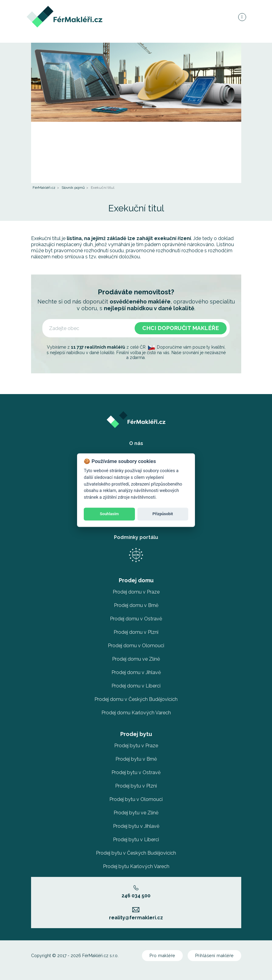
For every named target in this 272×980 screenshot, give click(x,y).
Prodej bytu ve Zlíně (136, 813)
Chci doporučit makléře (181, 328)
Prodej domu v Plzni (136, 632)
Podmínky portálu (136, 537)
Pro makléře (162, 956)
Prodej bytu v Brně (136, 759)
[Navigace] (242, 20)
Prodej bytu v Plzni (136, 786)
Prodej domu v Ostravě (136, 619)
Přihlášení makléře (214, 956)
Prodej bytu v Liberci (136, 840)
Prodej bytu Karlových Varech (136, 866)
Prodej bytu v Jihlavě (136, 826)
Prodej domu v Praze (136, 592)
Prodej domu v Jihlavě (136, 672)
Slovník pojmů (73, 188)
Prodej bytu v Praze (136, 746)
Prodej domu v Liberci (136, 686)
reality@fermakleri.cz (136, 914)
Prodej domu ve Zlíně (136, 659)
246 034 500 (136, 892)
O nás (136, 443)
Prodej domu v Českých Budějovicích (136, 699)
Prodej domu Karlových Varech (136, 713)
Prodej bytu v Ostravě (136, 772)
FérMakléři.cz (44, 188)
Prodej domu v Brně (136, 605)
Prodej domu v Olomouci (136, 646)
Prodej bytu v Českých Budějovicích (136, 853)
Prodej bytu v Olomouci (136, 799)
